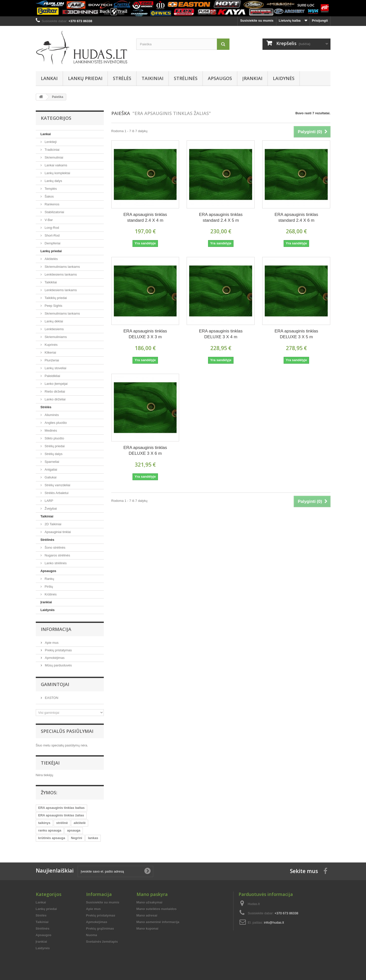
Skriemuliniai (54, 157)
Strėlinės (186, 78)
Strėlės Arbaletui (56, 493)
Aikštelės (51, 259)
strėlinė (62, 823)
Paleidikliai (52, 376)
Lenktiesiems (54, 329)
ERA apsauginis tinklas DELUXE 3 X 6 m (145, 450)
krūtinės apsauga (52, 838)
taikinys (44, 823)
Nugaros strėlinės (57, 555)
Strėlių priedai (54, 446)
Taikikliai (50, 282)
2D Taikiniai (53, 524)
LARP (49, 501)
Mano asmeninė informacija (158, 922)
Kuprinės (51, 345)
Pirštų (48, 587)
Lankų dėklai (54, 321)
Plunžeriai (52, 360)
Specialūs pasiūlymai (67, 731)
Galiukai (50, 477)
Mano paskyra (152, 894)
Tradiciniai (52, 150)
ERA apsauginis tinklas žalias (61, 815)
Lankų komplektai (57, 173)
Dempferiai (52, 243)
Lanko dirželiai (55, 399)
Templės (50, 189)
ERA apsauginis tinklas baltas (61, 808)
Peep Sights (53, 306)
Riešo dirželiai (55, 391)
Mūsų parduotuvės (58, 665)
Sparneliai (52, 462)
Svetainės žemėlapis (102, 942)
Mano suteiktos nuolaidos (157, 909)
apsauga (74, 830)
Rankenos (52, 204)
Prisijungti (320, 21)
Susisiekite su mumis (257, 21)
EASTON (51, 698)
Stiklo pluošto (54, 438)
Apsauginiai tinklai (57, 532)
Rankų (49, 579)
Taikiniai (153, 78)
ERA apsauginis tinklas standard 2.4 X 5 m (221, 217)
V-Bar (48, 220)
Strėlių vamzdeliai (57, 485)
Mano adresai (147, 915)
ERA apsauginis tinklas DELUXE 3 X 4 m (221, 334)
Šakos (49, 196)
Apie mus (51, 643)
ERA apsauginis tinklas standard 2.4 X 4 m (145, 217)
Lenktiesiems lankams (60, 274)
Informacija (56, 629)
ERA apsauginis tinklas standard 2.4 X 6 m (296, 217)
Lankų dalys (53, 181)
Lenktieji (50, 142)
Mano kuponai (147, 929)
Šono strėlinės (55, 548)
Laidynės (284, 78)
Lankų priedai (85, 78)
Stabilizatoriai (54, 212)
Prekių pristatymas (58, 650)
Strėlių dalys (53, 454)
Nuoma (92, 935)
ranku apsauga (50, 830)
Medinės (51, 430)
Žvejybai (50, 508)
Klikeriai (50, 352)
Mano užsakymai (149, 902)
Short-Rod (52, 235)
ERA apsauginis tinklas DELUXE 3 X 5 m (296, 334)
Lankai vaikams (56, 165)
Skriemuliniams (55, 337)
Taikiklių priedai (55, 298)
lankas (93, 838)
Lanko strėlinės (55, 563)
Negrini (76, 838)
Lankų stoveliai (55, 368)
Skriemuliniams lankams (62, 267)
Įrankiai (252, 78)
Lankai (49, 78)
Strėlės (122, 78)
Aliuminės (51, 415)
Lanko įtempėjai (56, 384)
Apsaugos (220, 78)
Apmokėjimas (54, 658)
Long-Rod (52, 228)
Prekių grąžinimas (100, 929)
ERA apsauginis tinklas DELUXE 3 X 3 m (145, 334)
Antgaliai (51, 469)
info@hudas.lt (274, 922)
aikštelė (80, 823)
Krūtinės (50, 594)
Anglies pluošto (55, 423)
